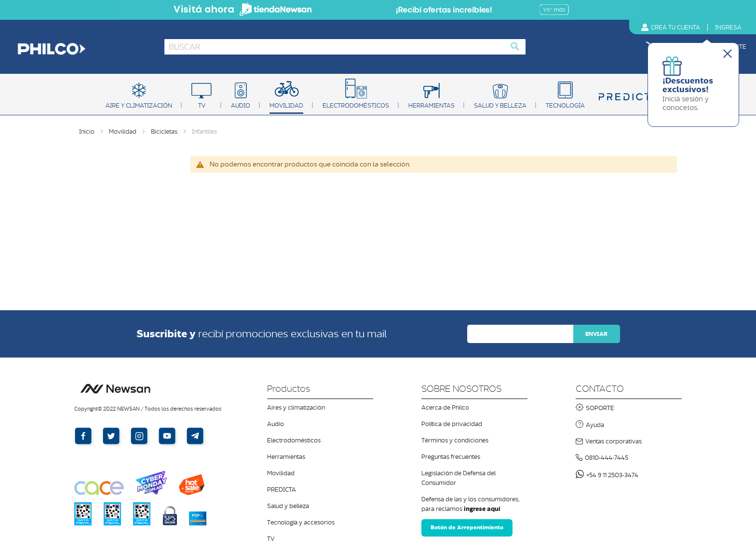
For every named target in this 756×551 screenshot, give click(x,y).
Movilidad (123, 131)
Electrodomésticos (294, 440)
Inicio (88, 131)
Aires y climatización (296, 407)
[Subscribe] (596, 334)
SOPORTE (600, 408)
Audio (276, 424)
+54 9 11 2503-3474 (612, 475)
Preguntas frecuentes (451, 457)
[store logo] (83, 49)
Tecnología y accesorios (301, 522)
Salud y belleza (288, 506)
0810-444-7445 (607, 458)
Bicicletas (165, 131)
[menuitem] (139, 97)
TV (271, 539)
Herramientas (286, 457)
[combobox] (345, 47)
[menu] (378, 97)
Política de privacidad (452, 424)
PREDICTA (282, 489)
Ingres (728, 27)
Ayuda (595, 425)
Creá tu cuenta (675, 27)
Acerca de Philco (445, 407)
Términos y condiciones (455, 440)
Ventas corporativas (614, 441)
